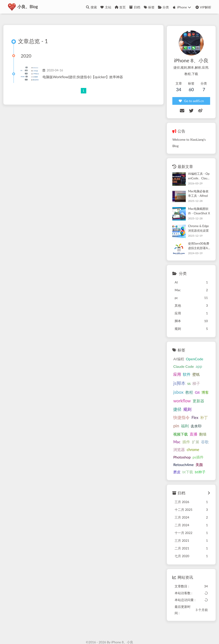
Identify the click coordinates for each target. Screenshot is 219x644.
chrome (190, 434)
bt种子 (188, 457)
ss (204, 368)
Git (204, 377)
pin (173, 410)
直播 (191, 419)
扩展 (192, 427)
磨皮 (205, 449)
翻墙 (200, 419)
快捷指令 (178, 402)
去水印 (193, 411)
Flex (192, 402)
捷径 (188, 394)
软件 (174, 368)
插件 (183, 427)
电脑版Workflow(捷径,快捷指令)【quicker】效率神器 (84, 78)
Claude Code (181, 359)
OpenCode (191, 352)
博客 (174, 386)
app (196, 359)
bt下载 (176, 457)
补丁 (201, 402)
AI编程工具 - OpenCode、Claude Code (197, 169)
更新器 (176, 394)
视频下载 (178, 419)
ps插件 (195, 442)
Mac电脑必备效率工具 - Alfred (197, 186)
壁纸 (183, 368)
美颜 (196, 449)
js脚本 (195, 368)
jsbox (185, 377)
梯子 (174, 377)
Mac (174, 427)
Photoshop (179, 442)
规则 (198, 394)
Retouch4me (181, 449)
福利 (182, 411)
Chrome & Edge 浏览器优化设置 (197, 221)
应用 (205, 359)
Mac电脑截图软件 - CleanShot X (197, 203)
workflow (188, 386)
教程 (196, 377)
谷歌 (202, 427)
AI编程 (176, 352)
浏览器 (176, 434)
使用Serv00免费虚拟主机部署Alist (197, 238)
